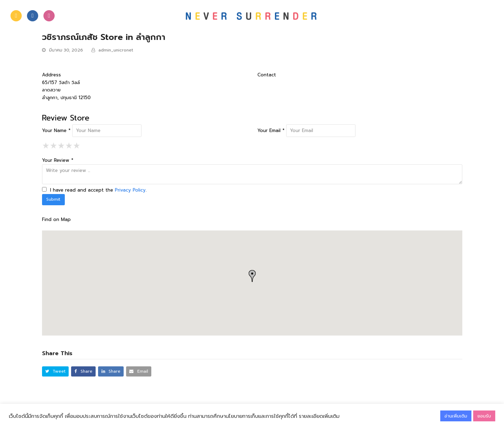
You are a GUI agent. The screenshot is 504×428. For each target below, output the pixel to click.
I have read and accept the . (94, 190)
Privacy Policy (130, 190)
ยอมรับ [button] (484, 416)
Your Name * (56, 130)
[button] (56, 371)
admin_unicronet (116, 50)
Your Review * (58, 160)
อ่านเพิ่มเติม (456, 416)
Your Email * (271, 130)
